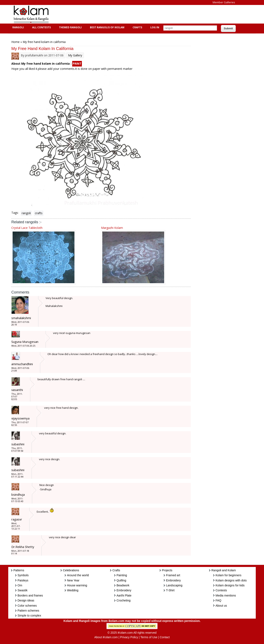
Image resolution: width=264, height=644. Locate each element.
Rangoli (18, 27)
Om (20, 585)
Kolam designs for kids (230, 585)
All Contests (41, 27)
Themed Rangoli (70, 27)
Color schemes (27, 606)
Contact (165, 637)
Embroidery (124, 590)
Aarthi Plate (124, 595)
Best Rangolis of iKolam (107, 27)
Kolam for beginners (228, 575)
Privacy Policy (129, 637)
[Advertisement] (129, 14)
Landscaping (174, 585)
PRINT (77, 64)
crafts (39, 213)
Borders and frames (30, 595)
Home (15, 42)
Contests (221, 590)
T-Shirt (170, 590)
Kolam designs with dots (231, 580)
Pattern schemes (28, 611)
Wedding (73, 590)
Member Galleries (224, 2)
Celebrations (71, 570)
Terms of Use (149, 637)
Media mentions (226, 595)
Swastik (22, 590)
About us (221, 606)
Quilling (121, 580)
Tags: (15, 213)
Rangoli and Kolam (224, 570)
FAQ (218, 600)
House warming (77, 585)
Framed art (173, 575)
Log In (155, 27)
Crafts (137, 27)
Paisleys (23, 580)
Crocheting (124, 600)
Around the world (78, 575)
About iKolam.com (106, 637)
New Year (73, 580)
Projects (167, 570)
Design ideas (26, 600)
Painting (122, 575)
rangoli (26, 213)
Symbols (23, 575)
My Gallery (75, 55)
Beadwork (123, 585)
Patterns (19, 570)
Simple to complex (29, 615)
